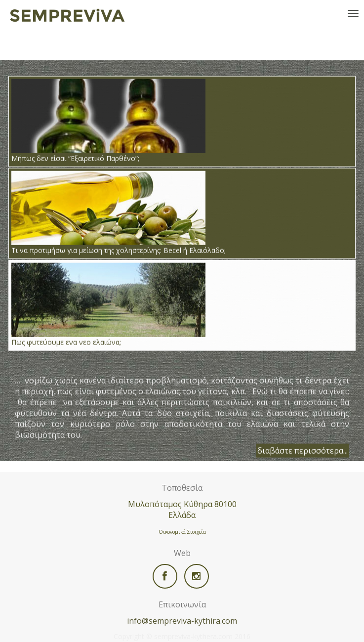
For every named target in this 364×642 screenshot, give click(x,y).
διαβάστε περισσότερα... (303, 450)
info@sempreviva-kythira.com (182, 621)
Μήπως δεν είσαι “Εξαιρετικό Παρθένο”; (108, 121)
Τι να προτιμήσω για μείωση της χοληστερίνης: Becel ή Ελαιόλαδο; (119, 213)
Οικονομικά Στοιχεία (182, 532)
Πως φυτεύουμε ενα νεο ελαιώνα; (108, 304)
